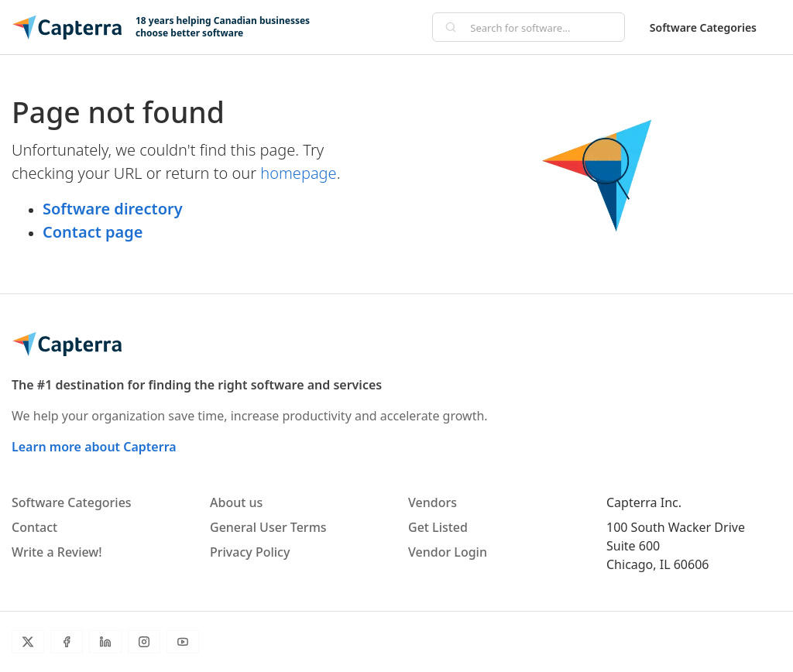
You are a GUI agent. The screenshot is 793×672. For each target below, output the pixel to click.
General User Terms (268, 527)
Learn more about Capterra (94, 447)
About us (236, 502)
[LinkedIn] (105, 642)
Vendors (433, 502)
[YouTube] (183, 642)
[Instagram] (144, 642)
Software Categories (703, 27)
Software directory (113, 209)
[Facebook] (67, 642)
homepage (298, 173)
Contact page (93, 232)
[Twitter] (28, 642)
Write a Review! (57, 552)
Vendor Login (448, 552)
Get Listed (438, 527)
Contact (34, 527)
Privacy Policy (250, 552)
